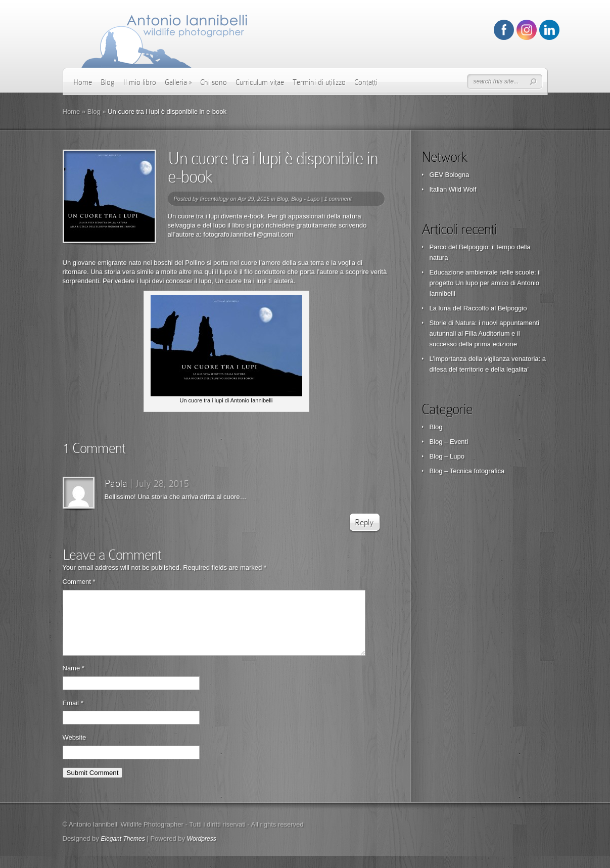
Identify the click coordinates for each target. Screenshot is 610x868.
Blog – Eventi (449, 442)
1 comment (338, 199)
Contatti (366, 82)
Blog (108, 82)
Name (74, 680)
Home (83, 82)
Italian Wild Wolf (453, 189)
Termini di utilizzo (319, 82)
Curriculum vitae (260, 82)
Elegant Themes (123, 851)
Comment (79, 582)
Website (75, 749)
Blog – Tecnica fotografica (467, 471)
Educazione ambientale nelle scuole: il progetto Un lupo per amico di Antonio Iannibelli (485, 283)
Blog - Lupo (305, 199)
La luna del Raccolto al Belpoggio (478, 308)
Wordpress (202, 851)
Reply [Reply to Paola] (364, 522)
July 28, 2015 (162, 483)
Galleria (178, 82)
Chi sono (214, 82)
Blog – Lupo (447, 456)
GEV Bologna (450, 175)
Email (73, 715)
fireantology (214, 199)
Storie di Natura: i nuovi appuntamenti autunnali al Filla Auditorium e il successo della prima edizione (485, 333)
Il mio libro (140, 82)
